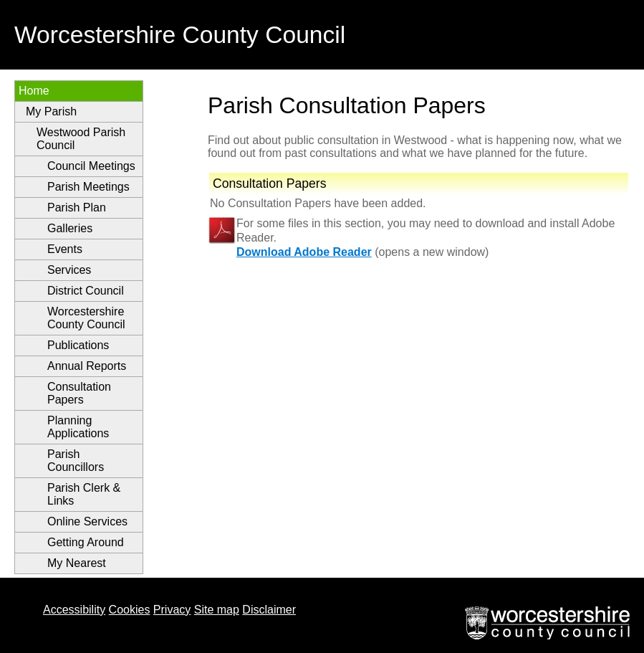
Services (69, 270)
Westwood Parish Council (81, 139)
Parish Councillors (76, 461)
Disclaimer (269, 610)
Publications (78, 345)
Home (34, 91)
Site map (217, 610)
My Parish (51, 111)
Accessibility (74, 610)
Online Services (87, 521)
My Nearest (77, 563)
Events (65, 249)
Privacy (172, 610)
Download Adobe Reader (304, 252)
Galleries (70, 228)
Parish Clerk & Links (84, 494)
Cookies (130, 610)
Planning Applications (78, 427)
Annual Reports (87, 366)
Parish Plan (77, 208)
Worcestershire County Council (86, 318)
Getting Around (86, 542)
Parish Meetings (88, 187)
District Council (86, 291)
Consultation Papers (79, 393)
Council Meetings (91, 166)
